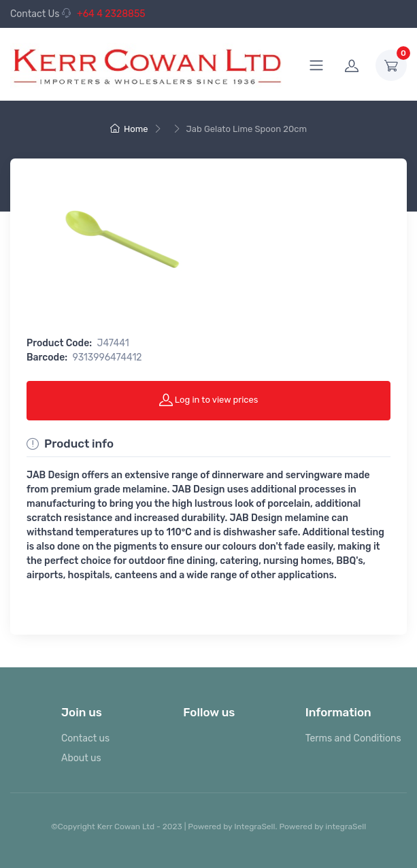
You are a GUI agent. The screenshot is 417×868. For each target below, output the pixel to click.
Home (129, 129)
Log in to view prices (209, 399)
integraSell (346, 827)
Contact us (85, 738)
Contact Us (35, 14)
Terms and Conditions (353, 738)
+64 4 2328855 (104, 14)
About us (81, 758)
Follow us (209, 712)
